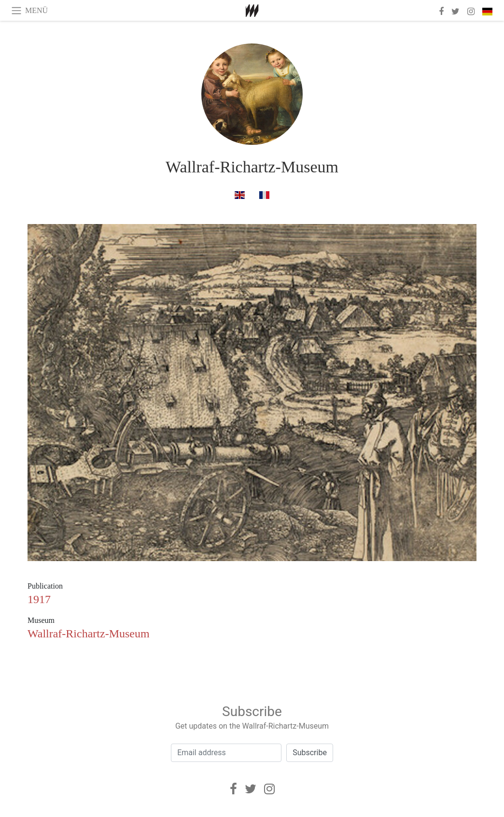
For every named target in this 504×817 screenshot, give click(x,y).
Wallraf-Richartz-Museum (252, 167)
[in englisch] (240, 195)
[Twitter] (251, 789)
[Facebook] (233, 789)
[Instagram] (269, 789)
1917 (39, 599)
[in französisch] (264, 195)
